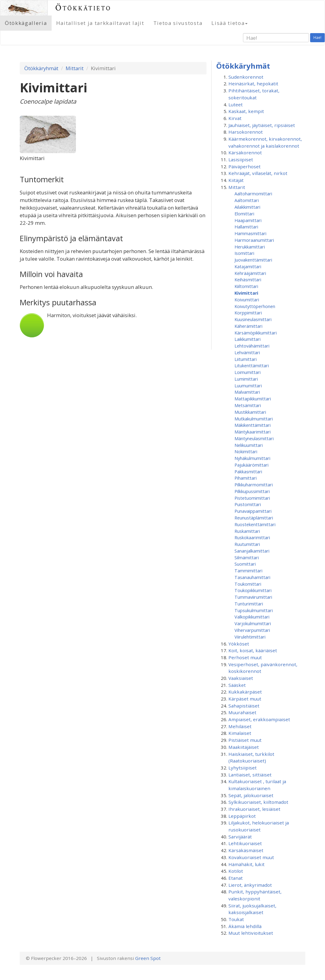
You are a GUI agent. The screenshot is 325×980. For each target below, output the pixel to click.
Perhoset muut (245, 657)
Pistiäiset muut (245, 740)
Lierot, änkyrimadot (250, 885)
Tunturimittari (249, 604)
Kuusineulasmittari (253, 319)
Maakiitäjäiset (244, 747)
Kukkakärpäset (245, 692)
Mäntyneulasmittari (254, 438)
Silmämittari (247, 557)
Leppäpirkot (242, 816)
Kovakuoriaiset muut (251, 857)
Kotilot (236, 871)
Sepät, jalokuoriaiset (251, 795)
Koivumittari (247, 300)
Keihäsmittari (248, 279)
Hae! (317, 38)
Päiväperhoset (245, 166)
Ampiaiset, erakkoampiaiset (259, 719)
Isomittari (244, 253)
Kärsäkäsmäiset (246, 850)
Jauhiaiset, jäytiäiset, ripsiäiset (262, 125)
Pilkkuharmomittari (254, 485)
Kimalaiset (240, 733)
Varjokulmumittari (253, 623)
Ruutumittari (247, 544)
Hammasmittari (250, 233)
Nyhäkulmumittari (252, 458)
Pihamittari (246, 478)
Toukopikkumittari (253, 590)
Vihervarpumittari (252, 630)
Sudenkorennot (246, 77)
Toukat (236, 919)
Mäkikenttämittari (253, 425)
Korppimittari (248, 313)
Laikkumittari (248, 339)
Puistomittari (248, 504)
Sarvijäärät (240, 837)
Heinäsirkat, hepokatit (253, 84)
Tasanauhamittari (252, 577)
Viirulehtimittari (250, 637)
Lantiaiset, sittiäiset (250, 775)
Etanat (236, 878)
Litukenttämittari (252, 365)
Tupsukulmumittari (254, 610)
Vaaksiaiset (241, 678)
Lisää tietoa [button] (229, 23)
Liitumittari (246, 359)
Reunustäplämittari (254, 518)
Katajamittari (248, 266)
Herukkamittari (250, 247)
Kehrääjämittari (250, 273)
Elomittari (244, 214)
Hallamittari (246, 227)
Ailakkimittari (247, 207)
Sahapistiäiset (244, 706)
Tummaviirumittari (253, 597)
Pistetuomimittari (252, 498)
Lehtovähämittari (252, 346)
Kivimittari (246, 293)
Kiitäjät (236, 180)
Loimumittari (248, 372)
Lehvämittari (247, 352)
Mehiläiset (240, 726)
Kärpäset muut (245, 699)
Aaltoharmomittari (253, 194)
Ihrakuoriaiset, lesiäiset (254, 809)
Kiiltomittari (246, 286)
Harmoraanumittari (254, 240)
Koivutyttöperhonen (255, 306)
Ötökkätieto (83, 8)
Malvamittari (247, 392)
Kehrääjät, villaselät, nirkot (258, 173)
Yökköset (239, 644)
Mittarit (75, 68)
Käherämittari (248, 326)
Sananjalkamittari (252, 551)
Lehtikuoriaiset (245, 843)
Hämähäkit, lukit (246, 864)
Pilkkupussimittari (252, 491)
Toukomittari (248, 584)
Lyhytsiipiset (243, 768)
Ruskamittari (247, 531)
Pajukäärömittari (251, 465)
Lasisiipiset (241, 159)
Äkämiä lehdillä (245, 926)
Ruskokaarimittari (252, 537)
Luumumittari (248, 385)
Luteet (236, 105)
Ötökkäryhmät (41, 68)
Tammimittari (248, 571)
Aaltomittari (247, 200)
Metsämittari (248, 405)
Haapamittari (248, 220)
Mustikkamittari (250, 412)
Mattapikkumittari (253, 399)
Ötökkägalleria (26, 23)
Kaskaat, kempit (246, 111)
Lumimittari (246, 379)
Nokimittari (246, 451)
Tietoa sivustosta (178, 23)
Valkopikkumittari (252, 617)
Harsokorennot (246, 132)
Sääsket (237, 685)
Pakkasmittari (248, 471)
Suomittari (245, 564)
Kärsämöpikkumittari (256, 333)
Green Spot (148, 958)
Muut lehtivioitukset (251, 933)
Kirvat (235, 118)
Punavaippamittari (253, 511)
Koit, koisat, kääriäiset (253, 650)
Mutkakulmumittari (254, 419)
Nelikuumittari (249, 445)
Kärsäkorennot (245, 152)
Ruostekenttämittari (255, 524)
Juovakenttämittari (253, 260)
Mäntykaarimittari (253, 432)
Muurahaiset (242, 712)
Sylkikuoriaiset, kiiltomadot (258, 802)
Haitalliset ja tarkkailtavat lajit (100, 23)
